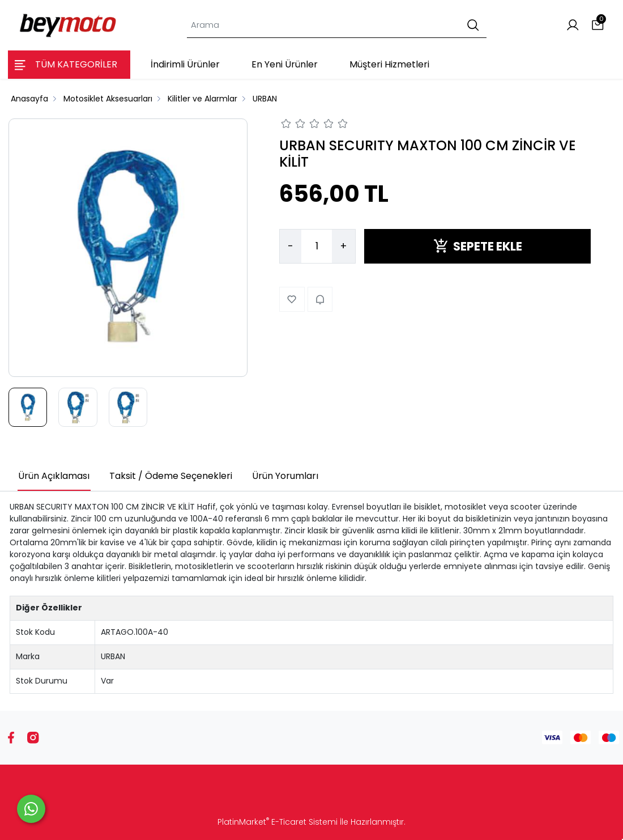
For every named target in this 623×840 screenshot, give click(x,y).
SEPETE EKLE (478, 246)
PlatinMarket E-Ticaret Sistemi (278, 822)
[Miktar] (317, 247)
